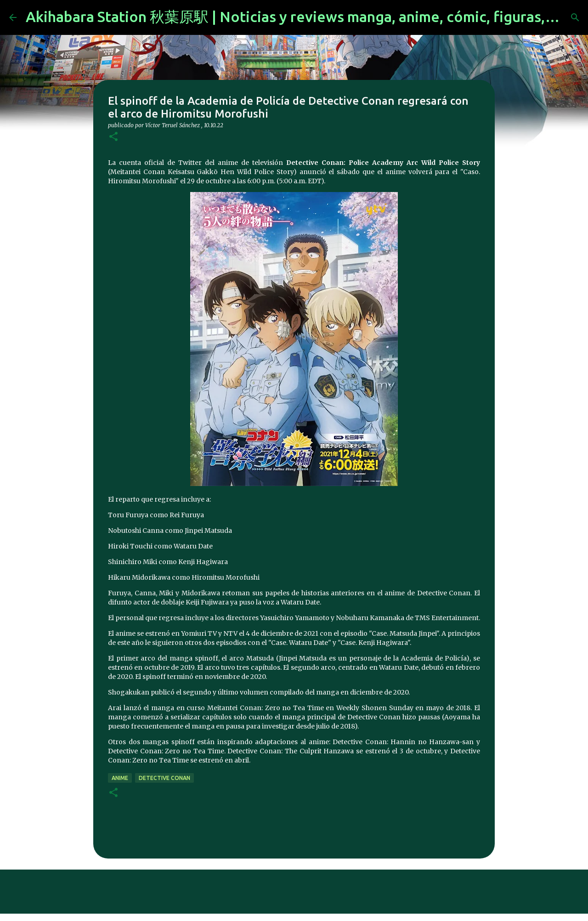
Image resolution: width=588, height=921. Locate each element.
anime (120, 778)
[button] (113, 137)
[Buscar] (575, 17)
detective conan (164, 778)
